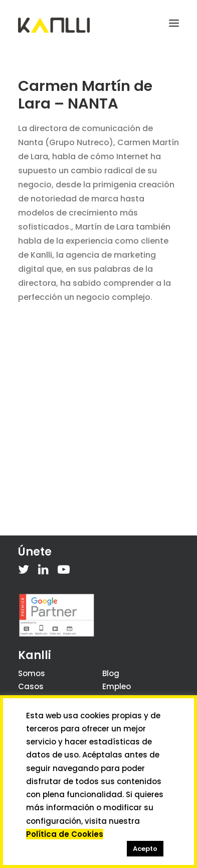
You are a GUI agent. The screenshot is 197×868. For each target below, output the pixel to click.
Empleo (117, 686)
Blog (111, 673)
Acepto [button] (145, 849)
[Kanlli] (54, 25)
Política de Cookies (65, 834)
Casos (31, 686)
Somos (32, 673)
